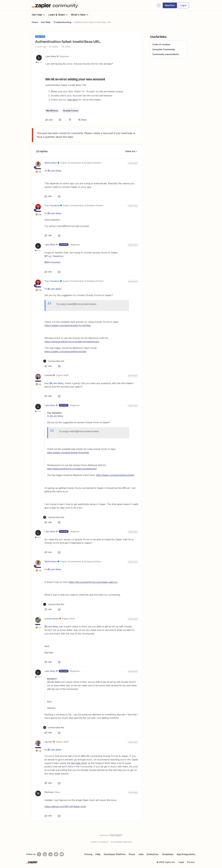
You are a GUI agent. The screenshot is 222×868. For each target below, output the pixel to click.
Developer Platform (115, 854)
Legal (181, 862)
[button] (170, 5)
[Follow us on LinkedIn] (45, 854)
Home (35, 22)
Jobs (141, 854)
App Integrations (186, 854)
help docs (72, 100)
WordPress (52, 111)
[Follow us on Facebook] (39, 854)
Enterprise (153, 854)
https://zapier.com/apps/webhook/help (65, 352)
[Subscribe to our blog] (50, 854)
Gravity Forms (71, 111)
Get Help (39, 15)
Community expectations (166, 54)
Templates (168, 854)
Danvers (48, 742)
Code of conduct (161, 44)
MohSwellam (51, 163)
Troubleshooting (62, 22)
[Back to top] (216, 838)
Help (98, 854)
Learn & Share (58, 15)
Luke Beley (51, 56)
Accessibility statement (121, 842)
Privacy (191, 862)
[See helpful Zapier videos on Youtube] (62, 854)
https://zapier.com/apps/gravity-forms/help (68, 325)
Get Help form (79, 763)
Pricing (88, 854)
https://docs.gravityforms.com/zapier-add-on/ (93, 582)
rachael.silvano (52, 619)
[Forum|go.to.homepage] (55, 5)
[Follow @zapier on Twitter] (56, 854)
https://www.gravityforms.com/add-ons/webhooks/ (72, 342)
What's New (80, 15)
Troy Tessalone (52, 205)
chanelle (48, 375)
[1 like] (54, 361)
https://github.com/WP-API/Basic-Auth (65, 806)
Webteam (49, 792)
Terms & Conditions (99, 842)
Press (132, 854)
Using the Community (164, 49)
